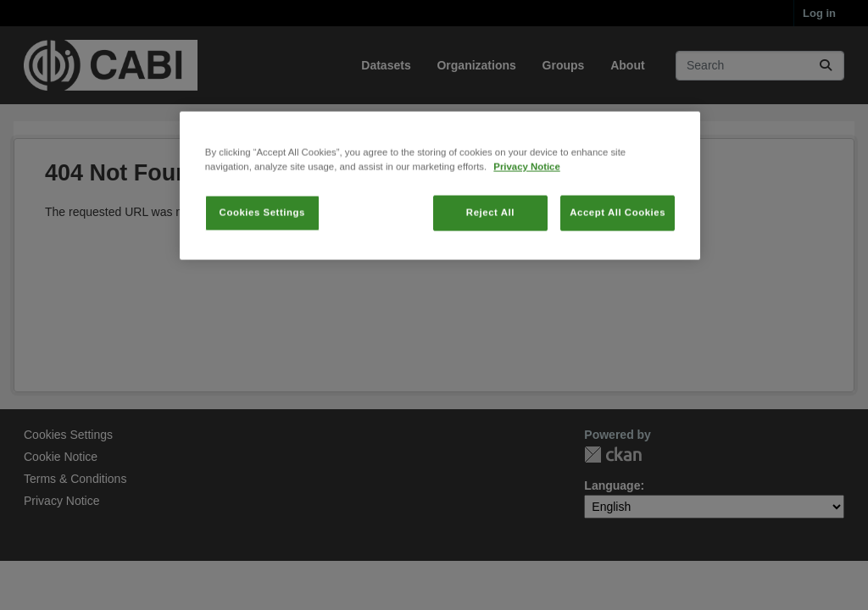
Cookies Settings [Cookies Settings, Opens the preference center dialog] (262, 239)
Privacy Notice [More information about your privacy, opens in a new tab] (526, 193)
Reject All (490, 239)
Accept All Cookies (618, 239)
